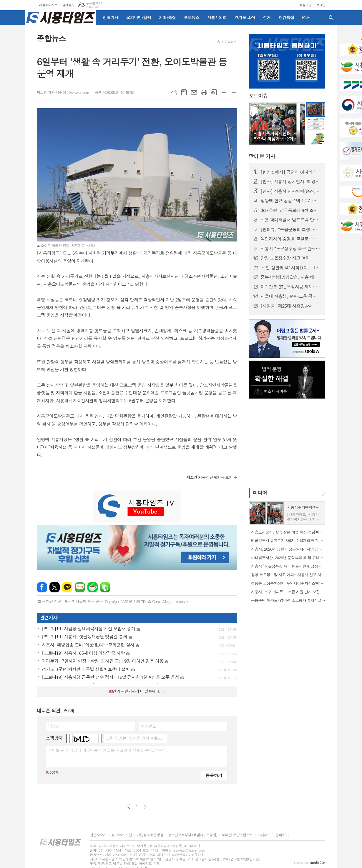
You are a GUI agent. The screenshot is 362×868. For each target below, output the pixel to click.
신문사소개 (98, 835)
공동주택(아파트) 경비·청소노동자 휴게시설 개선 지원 (288, 600)
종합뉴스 (231, 42)
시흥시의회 (217, 17)
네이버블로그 (80, 587)
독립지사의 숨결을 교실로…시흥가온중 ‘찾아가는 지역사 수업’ (290, 239)
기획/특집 (167, 17)
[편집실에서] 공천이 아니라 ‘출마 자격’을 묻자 (290, 172)
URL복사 (174, 92)
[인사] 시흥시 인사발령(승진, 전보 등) (290, 191)
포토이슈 (258, 96)
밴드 (105, 587)
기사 (262, 156)
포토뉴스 (191, 17)
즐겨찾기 (68, 5)
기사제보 (264, 835)
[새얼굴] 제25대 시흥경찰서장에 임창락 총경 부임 (290, 306)
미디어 (260, 493)
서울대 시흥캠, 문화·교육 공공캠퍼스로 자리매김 (290, 296)
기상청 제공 (93, 7)
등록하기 (214, 775)
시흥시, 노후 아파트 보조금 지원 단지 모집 (285, 592)
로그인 (321, 5)
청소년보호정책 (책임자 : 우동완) (193, 835)
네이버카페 (93, 587)
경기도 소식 (245, 17)
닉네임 (54, 726)
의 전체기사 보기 (209, 477)
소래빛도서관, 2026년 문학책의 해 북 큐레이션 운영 (288, 558)
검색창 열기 (331, 18)
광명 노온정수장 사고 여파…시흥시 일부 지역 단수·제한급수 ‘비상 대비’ (290, 258)
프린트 (204, 92)
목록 (184, 92)
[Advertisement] (285, 443)
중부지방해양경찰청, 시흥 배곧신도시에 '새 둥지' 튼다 (290, 277)
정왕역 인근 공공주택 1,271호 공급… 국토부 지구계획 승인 (290, 201)
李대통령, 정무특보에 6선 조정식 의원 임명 (290, 210)
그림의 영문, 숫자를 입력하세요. (134, 738)
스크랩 (214, 92)
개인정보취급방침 (150, 835)
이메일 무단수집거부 (237, 835)
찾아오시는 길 (121, 835)
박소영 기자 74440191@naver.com (63, 92)
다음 (145, 807)
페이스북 (42, 587)
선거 (267, 17)
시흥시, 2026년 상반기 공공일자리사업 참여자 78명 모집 (288, 549)
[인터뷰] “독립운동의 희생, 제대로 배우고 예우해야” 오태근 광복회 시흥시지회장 (290, 229)
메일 (194, 92)
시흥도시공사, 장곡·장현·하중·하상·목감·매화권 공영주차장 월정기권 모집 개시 (288, 532)
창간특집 (287, 17)
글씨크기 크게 (224, 92)
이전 (129, 807)
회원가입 (305, 5)
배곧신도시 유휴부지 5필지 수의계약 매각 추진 (288, 540)
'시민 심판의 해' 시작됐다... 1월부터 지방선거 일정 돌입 (290, 268)
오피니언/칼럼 (139, 17)
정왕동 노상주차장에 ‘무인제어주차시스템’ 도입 (288, 583)
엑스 (55, 587)
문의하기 (282, 835)
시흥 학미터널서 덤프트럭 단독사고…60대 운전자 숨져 (290, 220)
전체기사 (111, 17)
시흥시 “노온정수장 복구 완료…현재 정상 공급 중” (290, 249)
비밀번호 (148, 726)
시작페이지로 (48, 5)
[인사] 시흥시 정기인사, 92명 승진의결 (290, 181)
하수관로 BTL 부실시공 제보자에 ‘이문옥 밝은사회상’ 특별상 (290, 287)
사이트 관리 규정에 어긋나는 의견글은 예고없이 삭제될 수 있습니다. (107, 750)
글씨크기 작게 (234, 92)
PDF (306, 17)
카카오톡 (67, 587)
